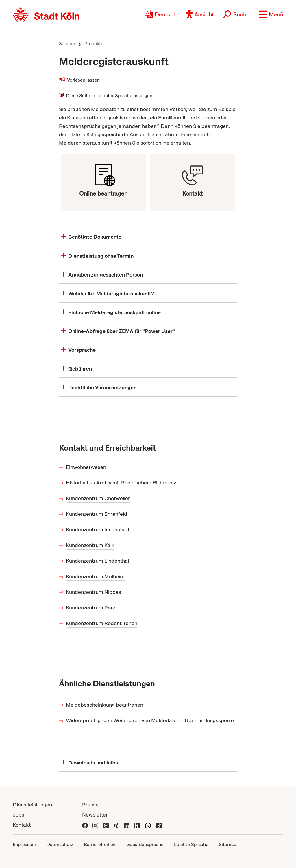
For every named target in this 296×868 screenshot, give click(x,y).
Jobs (18, 815)
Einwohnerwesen (86, 467)
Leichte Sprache (191, 844)
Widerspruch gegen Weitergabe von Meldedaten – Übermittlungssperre (150, 720)
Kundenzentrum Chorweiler (98, 498)
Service (67, 44)
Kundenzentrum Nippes (94, 592)
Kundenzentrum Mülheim (96, 576)
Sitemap (227, 844)
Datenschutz (60, 844)
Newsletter (95, 815)
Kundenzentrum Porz (91, 608)
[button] (271, 14)
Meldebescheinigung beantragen (105, 705)
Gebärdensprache (145, 844)
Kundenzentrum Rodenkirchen (102, 623)
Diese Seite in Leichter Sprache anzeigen (110, 95)
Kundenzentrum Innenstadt (98, 529)
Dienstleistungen (32, 805)
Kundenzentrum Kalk (91, 545)
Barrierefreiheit (100, 844)
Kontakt (22, 825)
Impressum (24, 844)
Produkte (94, 44)
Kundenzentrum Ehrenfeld (97, 514)
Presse (90, 805)
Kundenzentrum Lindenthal (98, 561)
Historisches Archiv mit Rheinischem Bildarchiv (121, 483)
